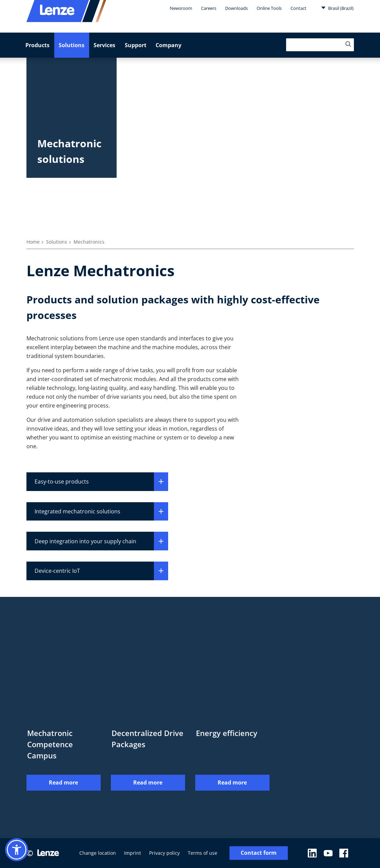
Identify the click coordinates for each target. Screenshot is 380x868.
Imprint (133, 853)
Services (104, 45)
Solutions (72, 45)
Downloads (236, 8)
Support (136, 45)
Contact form (259, 853)
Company (168, 45)
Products (37, 45)
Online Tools (269, 8)
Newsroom (181, 8)
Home (33, 242)
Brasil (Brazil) (337, 8)
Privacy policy (164, 853)
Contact (298, 8)
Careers (209, 8)
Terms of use (203, 853)
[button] (17, 850)
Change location (98, 853)
